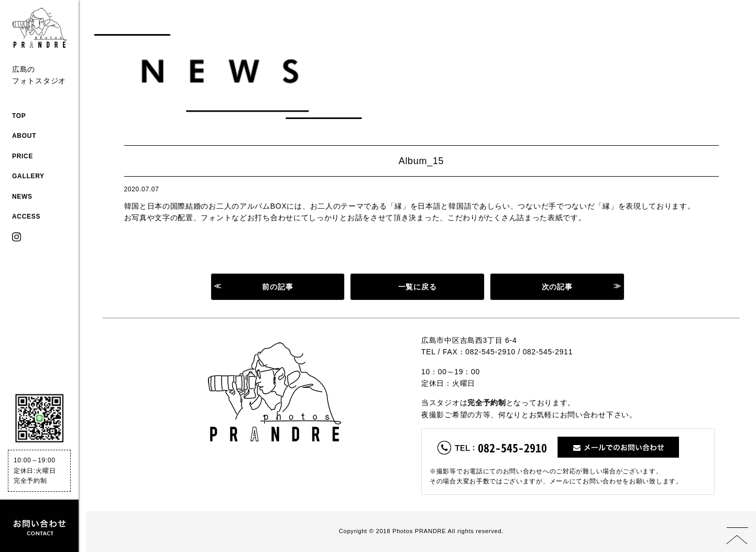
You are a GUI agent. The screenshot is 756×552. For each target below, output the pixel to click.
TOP (19, 116)
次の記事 (557, 287)
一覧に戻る (418, 287)
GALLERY (28, 176)
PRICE (23, 156)
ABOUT (24, 136)
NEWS (22, 197)
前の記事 (277, 287)
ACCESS (26, 217)
